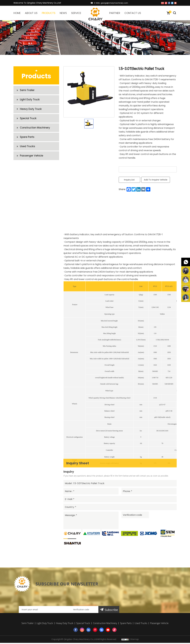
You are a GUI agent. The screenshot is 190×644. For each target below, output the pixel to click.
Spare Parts (27, 141)
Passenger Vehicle (32, 161)
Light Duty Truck (30, 101)
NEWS (63, 13)
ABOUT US (31, 13)
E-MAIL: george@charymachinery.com (111, 3)
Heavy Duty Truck (31, 111)
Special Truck (28, 121)
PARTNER (115, 13)
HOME (17, 13)
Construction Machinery (35, 131)
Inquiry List (129, 180)
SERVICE (76, 13)
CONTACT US (133, 13)
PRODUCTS (49, 13)
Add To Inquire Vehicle (156, 180)
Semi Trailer (27, 91)
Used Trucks (28, 151)
